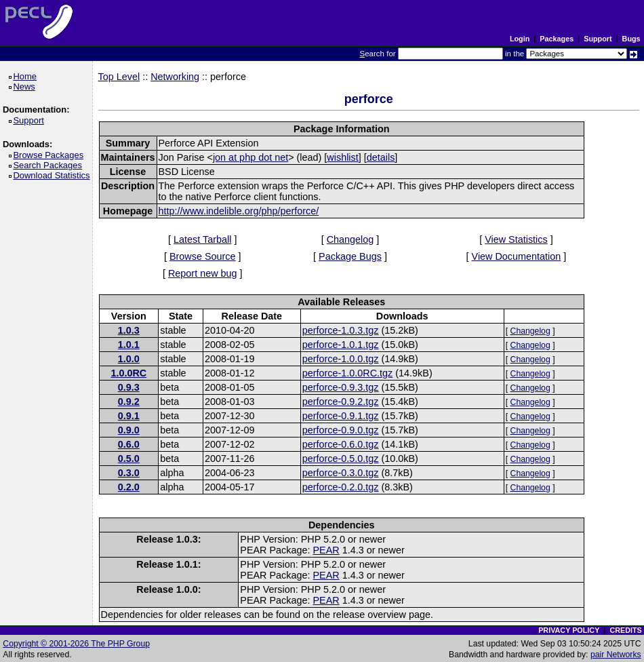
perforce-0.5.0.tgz (341, 459)
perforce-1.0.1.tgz (341, 345)
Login (520, 39)
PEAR (326, 550)
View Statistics (516, 239)
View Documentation (517, 256)
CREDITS (625, 630)
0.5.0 (129, 459)
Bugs (631, 39)
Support (598, 39)
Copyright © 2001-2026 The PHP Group (76, 644)
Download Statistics (54, 175)
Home (27, 76)
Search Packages (49, 165)
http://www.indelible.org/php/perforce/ (239, 211)
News (26, 86)
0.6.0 (129, 444)
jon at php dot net (250, 157)
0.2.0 (129, 487)
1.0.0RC (128, 373)
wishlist (342, 157)
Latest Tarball (202, 239)
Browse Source (203, 256)
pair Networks (616, 655)
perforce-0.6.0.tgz (341, 444)
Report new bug (203, 273)
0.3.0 (129, 473)
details (381, 157)
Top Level (119, 77)
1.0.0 (129, 359)
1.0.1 (129, 345)
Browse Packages (51, 155)
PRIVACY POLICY (569, 630)
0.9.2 (129, 402)
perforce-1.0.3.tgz (341, 330)
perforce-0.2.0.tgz (341, 487)
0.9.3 (129, 387)
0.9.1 (129, 416)
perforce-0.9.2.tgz (341, 402)
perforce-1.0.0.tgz (341, 359)
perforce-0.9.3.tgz (341, 387)
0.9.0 (129, 430)
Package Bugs (350, 256)
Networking (175, 77)
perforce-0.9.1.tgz (341, 416)
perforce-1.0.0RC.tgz (348, 373)
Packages (557, 39)
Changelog (350, 239)
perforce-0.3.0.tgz (341, 473)
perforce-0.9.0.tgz (341, 430)
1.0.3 (129, 330)
